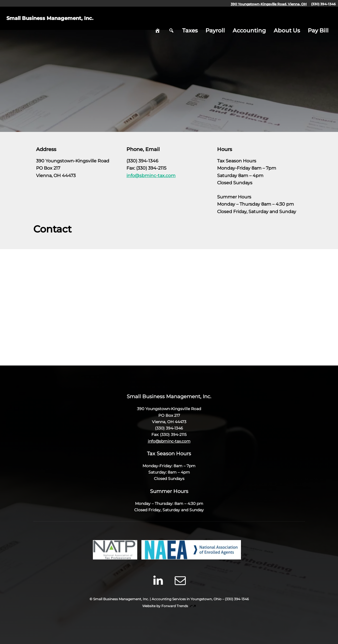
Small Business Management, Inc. (64, 21)
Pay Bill (318, 21)
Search (171, 21)
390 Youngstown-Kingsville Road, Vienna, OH (269, 4)
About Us (287, 21)
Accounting (249, 21)
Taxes (190, 21)
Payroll (215, 21)
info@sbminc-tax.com (151, 176)
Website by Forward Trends (169, 606)
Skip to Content (169, 122)
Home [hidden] (157, 21)
